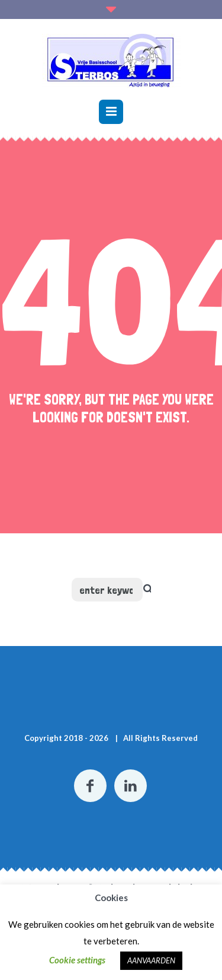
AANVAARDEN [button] (151, 960)
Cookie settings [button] (77, 960)
